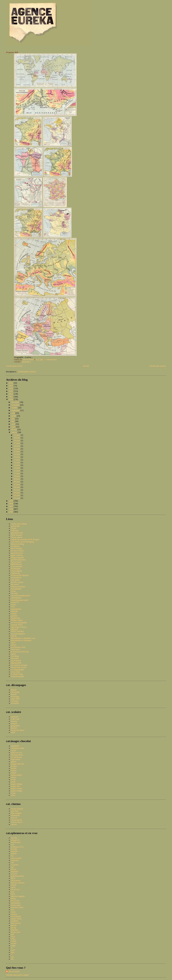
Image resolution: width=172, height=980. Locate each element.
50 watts (14, 593)
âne (12, 959)
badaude (14, 611)
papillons (15, 921)
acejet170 (15, 602)
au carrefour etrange (19, 665)
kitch (13, 894)
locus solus (15, 672)
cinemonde (15, 815)
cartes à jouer (16, 858)
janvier (14, 432)
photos (14, 925)
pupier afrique (17, 784)
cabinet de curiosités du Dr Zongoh (25, 539)
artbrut (14, 645)
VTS (13, 607)
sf (12, 948)
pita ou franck (14, 971)
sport (13, 950)
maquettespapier (18, 676)
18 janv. (17, 457)
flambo (14, 694)
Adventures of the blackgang (22, 542)
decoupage (15, 692)
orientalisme (16, 916)
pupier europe (16, 788)
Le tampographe (17, 670)
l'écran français (17, 809)
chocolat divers (17, 755)
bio (12, 856)
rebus (13, 939)
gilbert (14, 762)
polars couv (16, 932)
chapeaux (15, 531)
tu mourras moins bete (20, 652)
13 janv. (17, 468)
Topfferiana (16, 573)
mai (13, 421)
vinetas (14, 614)
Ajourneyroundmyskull (20, 596)
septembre (16, 410)
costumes (15, 865)
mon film (15, 811)
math (13, 732)
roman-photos (17, 820)
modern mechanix (18, 587)
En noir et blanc (17, 551)
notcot (13, 605)
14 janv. (17, 465)
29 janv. (17, 441)
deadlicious (16, 618)
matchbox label (17, 907)
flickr (13, 878)
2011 (11, 397)
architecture (16, 842)
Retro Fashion (17, 548)
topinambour (16, 609)
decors (14, 869)
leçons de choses (18, 730)
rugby (13, 946)
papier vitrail (16, 919)
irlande (14, 885)
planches (14, 930)
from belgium (16, 571)
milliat (14, 773)
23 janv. (17, 451)
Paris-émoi (15, 649)
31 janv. (17, 435)
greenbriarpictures (18, 560)
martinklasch (16, 598)
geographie (15, 726)
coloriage (15, 701)
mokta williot (16, 775)
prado (13, 782)
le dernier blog (17, 674)
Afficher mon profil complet (17, 975)
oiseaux (14, 914)
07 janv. (17, 484)
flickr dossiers (17, 535)
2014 (11, 388)
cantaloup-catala (18, 748)
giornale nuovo (17, 553)
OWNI (14, 636)
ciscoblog (15, 656)
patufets (14, 616)
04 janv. (17, 493)
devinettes (15, 703)
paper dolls (15, 699)
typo (13, 952)
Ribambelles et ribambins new (23, 638)
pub (12, 934)
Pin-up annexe (17, 537)
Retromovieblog (17, 544)
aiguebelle (15, 746)
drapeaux (15, 872)
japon (13, 654)
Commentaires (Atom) (27, 372)
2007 (11, 506)
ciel (12, 863)
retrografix (15, 546)
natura (13, 777)
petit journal (16, 923)
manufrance (16, 903)
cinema (14, 824)
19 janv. (17, 454)
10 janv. (17, 476)
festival (14, 818)
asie (13, 845)
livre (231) (15, 901)
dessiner (14, 721)
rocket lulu (15, 526)
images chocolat (17, 764)
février (14, 430)
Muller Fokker (17, 620)
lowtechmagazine (18, 634)
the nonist (15, 584)
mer (13, 910)
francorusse (16, 759)
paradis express (17, 582)
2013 (11, 391)
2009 (11, 501)
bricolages (15, 697)
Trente (14, 528)
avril (14, 424)
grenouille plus (17, 533)
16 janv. (17, 462)
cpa (12, 867)
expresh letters (17, 625)
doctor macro (16, 562)
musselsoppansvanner (20, 600)
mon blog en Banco (19, 627)
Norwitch (15, 658)
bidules (14, 854)
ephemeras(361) (17, 876)
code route (15, 719)
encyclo (14, 874)
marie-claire (16, 905)
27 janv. (17, 443)
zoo (12, 957)
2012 (11, 394)
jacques (14, 766)
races (13, 937)
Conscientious (17, 566)
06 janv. (17, 487)
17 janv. (17, 460)
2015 (11, 386)
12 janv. (17, 471)
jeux (13, 892)
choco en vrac (17, 753)
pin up (13, 928)
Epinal (14, 690)
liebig (13, 898)
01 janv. (17, 498)
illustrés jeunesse (18, 883)
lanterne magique (18, 896)
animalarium (16, 578)
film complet (16, 813)
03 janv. (17, 495)
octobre (15, 408)
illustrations (16, 880)
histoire (14, 728)
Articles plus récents (14, 366)
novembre (16, 405)
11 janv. (17, 473)
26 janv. (17, 446)
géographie (26, 362)
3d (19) (14, 838)
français (14, 723)
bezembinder (16, 589)
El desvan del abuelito (20, 575)
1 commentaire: (51, 360)
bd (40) (14, 849)
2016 (11, 383)
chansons (15, 860)
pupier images (17, 791)
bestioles (14, 851)
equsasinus (15, 580)
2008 (11, 504)
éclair (13, 795)
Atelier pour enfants (19, 524)
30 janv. (17, 438)
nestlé (13, 780)
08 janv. (17, 482)
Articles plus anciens (158, 366)
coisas (13, 591)
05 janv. (17, 490)
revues (14, 943)
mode (13, 912)
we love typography (19, 622)
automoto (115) (17, 847)
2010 (11, 399)
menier (14, 771)
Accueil (86, 366)
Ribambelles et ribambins (21, 640)
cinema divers (17, 822)
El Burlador (16, 569)
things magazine (17, 557)
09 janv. (17, 479)
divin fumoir (16, 661)
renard (14, 941)
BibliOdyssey (16, 564)
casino (14, 750)
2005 (11, 512)
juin (13, 419)
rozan (13, 793)
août (13, 413)
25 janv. (17, 449)
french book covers (19, 667)
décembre (16, 402)
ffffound (14, 629)
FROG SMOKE (17, 631)
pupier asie (15, 786)
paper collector (17, 555)
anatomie (15, 717)
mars (14, 427)
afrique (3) (15, 840)
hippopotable (16, 663)
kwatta (14, 768)
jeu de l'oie (15, 889)
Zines (13, 643)
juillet (14, 416)
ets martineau (16, 757)
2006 (11, 509)
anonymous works (18, 647)
